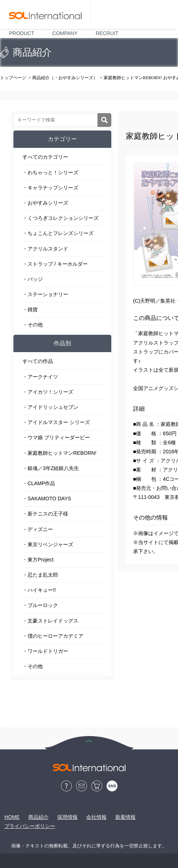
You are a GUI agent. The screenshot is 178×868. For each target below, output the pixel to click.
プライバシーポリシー (30, 826)
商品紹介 (38, 817)
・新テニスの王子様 (45, 514)
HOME (12, 817)
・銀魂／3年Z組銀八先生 (51, 468)
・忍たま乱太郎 (40, 575)
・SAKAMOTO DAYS (47, 499)
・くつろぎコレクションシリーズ (61, 218)
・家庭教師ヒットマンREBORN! (59, 453)
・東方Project (38, 560)
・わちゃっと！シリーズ (50, 172)
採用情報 (67, 817)
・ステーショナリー (45, 294)
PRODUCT (22, 33)
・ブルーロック (40, 605)
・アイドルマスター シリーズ (56, 422)
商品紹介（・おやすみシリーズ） (65, 78)
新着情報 (125, 817)
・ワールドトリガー (45, 651)
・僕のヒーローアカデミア (53, 636)
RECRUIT (107, 33)
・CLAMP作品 (39, 483)
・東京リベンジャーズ (48, 544)
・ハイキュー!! (39, 590)
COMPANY (65, 33)
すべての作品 (38, 361)
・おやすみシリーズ (45, 203)
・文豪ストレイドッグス (50, 621)
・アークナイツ (40, 377)
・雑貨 (30, 309)
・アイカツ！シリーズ (48, 392)
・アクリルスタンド (45, 249)
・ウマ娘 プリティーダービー (56, 437)
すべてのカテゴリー (45, 157)
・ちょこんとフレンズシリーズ (58, 233)
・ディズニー (38, 529)
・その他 (33, 325)
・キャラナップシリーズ (50, 188)
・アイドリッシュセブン (50, 407)
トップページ (13, 78)
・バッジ (33, 279)
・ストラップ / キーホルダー (55, 264)
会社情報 (96, 817)
